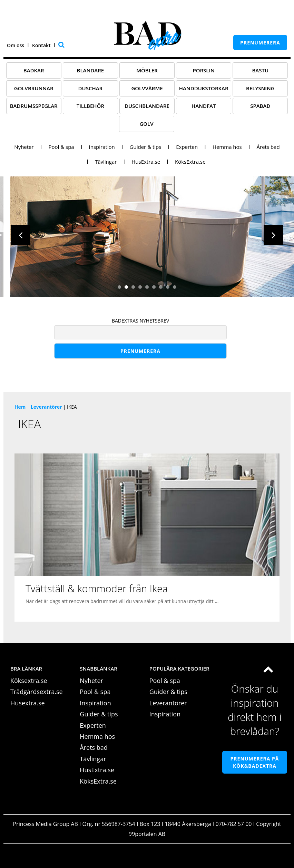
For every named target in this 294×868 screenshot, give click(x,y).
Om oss (16, 45)
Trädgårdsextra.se (37, 694)
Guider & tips (146, 149)
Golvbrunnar (34, 91)
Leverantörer (46, 409)
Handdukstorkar (204, 91)
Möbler (147, 73)
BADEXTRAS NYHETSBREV (140, 323)
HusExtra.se (146, 164)
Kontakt (41, 45)
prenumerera (260, 43)
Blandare (91, 73)
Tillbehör (90, 108)
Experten (187, 149)
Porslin (203, 73)
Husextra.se (28, 705)
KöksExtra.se (190, 164)
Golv (146, 126)
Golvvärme (147, 91)
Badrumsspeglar (34, 108)
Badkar (34, 73)
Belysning (260, 91)
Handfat (204, 108)
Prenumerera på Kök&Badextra (255, 765)
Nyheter (24, 149)
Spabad (260, 108)
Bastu (260, 73)
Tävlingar (106, 164)
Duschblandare (147, 108)
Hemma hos (227, 149)
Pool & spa (61, 149)
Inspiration (102, 149)
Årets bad (268, 149)
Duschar (91, 91)
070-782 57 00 (234, 826)
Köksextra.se (29, 683)
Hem (20, 409)
